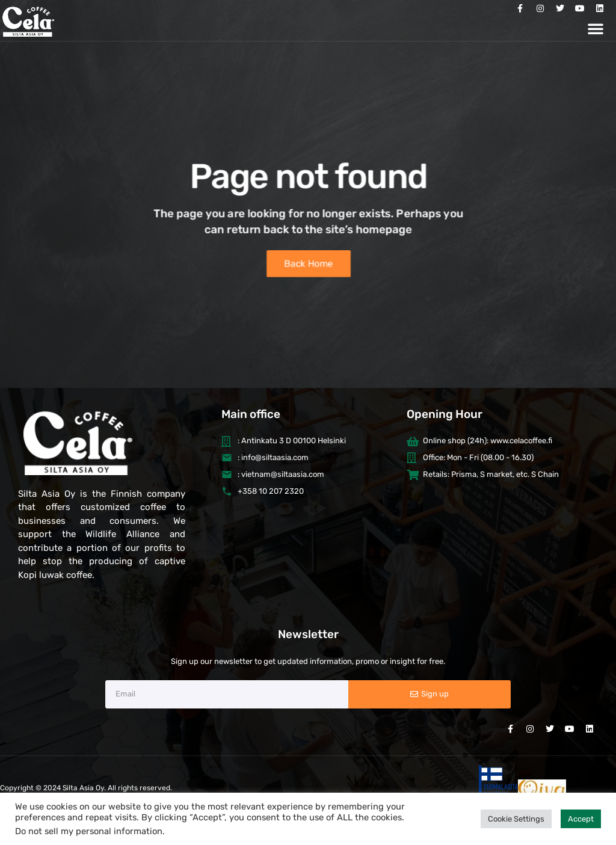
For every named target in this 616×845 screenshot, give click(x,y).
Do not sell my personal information (89, 831)
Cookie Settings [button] (516, 819)
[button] (596, 28)
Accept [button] (581, 819)
